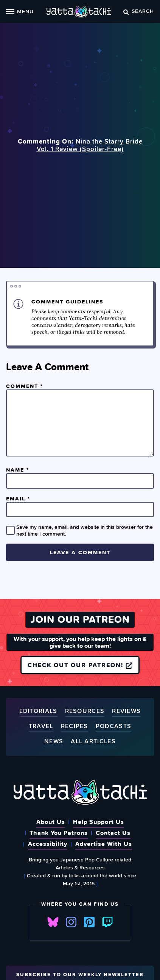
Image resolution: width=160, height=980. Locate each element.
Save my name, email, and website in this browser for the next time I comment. (85, 530)
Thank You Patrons (59, 833)
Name (18, 470)
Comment (25, 386)
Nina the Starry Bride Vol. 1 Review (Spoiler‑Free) (90, 145)
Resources (85, 711)
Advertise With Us (104, 844)
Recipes (75, 726)
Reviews (126, 711)
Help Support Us (99, 822)
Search (139, 11)
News (54, 742)
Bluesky (53, 922)
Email (18, 499)
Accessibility (48, 844)
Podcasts (113, 726)
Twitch (107, 922)
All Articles (93, 742)
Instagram (71, 922)
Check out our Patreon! (80, 665)
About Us (51, 822)
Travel (41, 726)
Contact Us (113, 833)
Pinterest (89, 922)
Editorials (38, 711)
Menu (20, 11)
